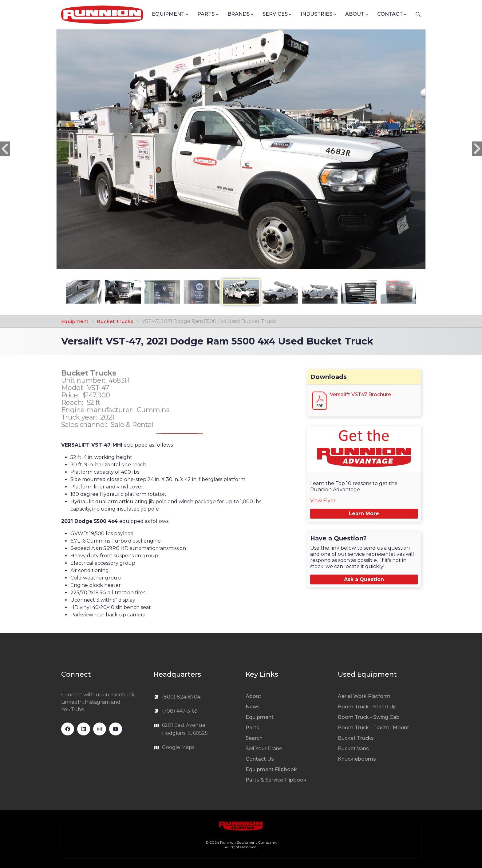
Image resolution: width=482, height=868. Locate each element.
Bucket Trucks (115, 321)
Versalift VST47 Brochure (360, 394)
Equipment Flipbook (271, 769)
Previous (5, 149)
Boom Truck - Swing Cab (369, 717)
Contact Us (260, 759)
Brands (240, 14)
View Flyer (323, 501)
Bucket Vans (353, 749)
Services (277, 14)
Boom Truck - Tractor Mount (373, 728)
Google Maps (178, 747)
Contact (392, 14)
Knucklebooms (357, 759)
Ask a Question (364, 579)
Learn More (364, 514)
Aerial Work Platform (364, 696)
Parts (208, 14)
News (253, 707)
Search (254, 738)
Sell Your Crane (264, 749)
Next (477, 149)
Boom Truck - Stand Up (367, 707)
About (357, 14)
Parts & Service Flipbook (276, 780)
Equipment (170, 14)
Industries (318, 14)
